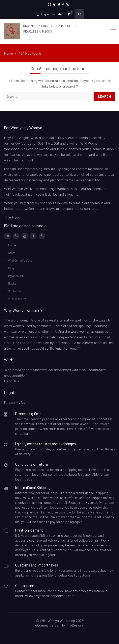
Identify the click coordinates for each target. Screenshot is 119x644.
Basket (13, 283)
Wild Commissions (20, 260)
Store (12, 253)
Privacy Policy (17, 299)
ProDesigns (75, 625)
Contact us (15, 291)
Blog (11, 268)
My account (16, 276)
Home (12, 245)
